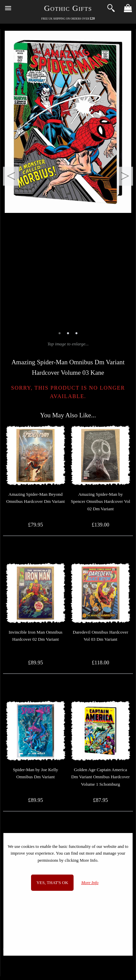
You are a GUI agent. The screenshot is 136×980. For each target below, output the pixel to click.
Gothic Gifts (68, 8)
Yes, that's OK (52, 883)
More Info (90, 883)
